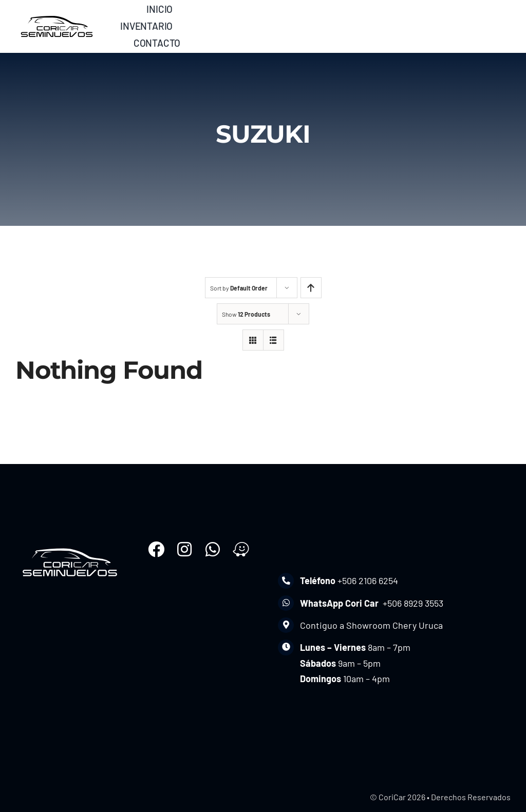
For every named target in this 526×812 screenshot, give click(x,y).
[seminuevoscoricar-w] (70, 546)
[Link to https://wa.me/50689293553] (213, 549)
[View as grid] (253, 340)
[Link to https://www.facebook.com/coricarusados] (156, 549)
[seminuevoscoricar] (57, 15)
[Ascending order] (311, 288)
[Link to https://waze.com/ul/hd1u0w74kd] (241, 549)
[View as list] (274, 340)
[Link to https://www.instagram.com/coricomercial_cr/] (184, 549)
